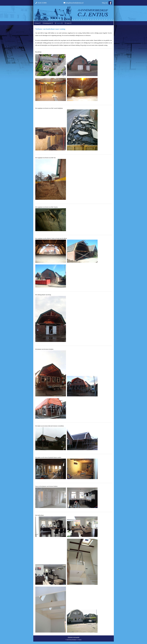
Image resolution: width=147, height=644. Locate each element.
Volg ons (107, 3)
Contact (68, 23)
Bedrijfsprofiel (48, 23)
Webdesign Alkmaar (75, 643)
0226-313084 (41, 3)
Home (38, 23)
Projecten (59, 23)
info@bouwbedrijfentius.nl (73, 3)
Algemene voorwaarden (74, 637)
